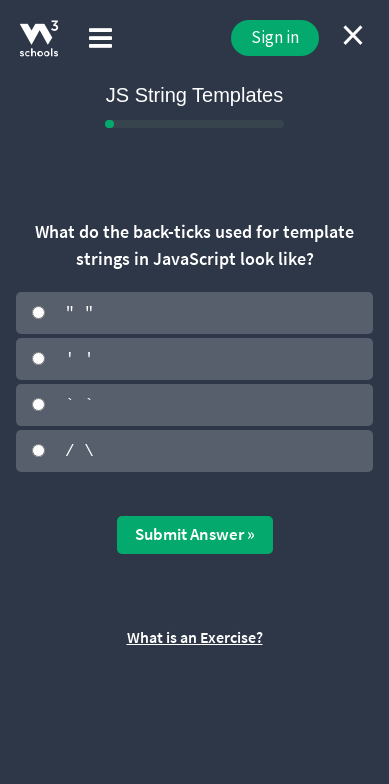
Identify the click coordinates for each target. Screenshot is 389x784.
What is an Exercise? (195, 635)
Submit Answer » (195, 532)
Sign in (275, 37)
